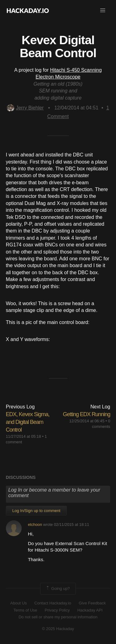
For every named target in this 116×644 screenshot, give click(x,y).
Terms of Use (25, 610)
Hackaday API (90, 610)
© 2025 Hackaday (58, 629)
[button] (103, 11)
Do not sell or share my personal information (58, 617)
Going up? (58, 589)
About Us (18, 603)
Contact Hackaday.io (53, 603)
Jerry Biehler (25, 108)
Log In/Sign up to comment (36, 511)
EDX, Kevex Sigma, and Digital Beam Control (28, 422)
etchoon (35, 525)
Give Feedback (92, 603)
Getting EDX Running (86, 414)
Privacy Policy (57, 610)
